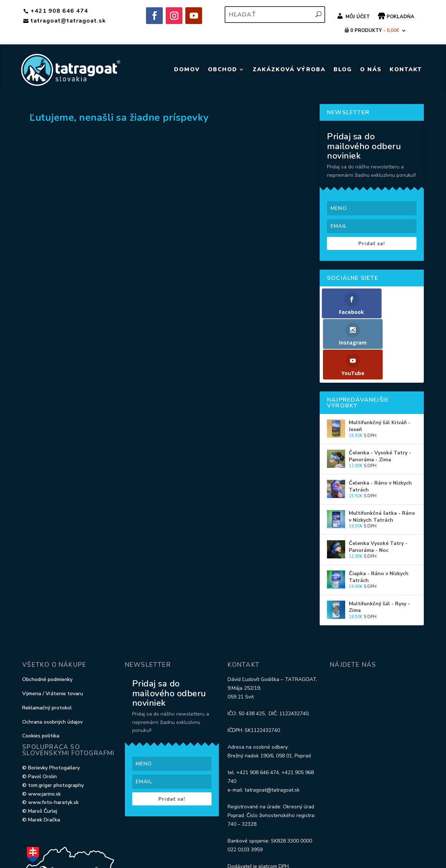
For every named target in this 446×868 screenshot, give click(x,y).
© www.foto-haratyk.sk (50, 746)
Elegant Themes (61, 847)
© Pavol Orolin (40, 720)
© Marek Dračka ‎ (42, 764)
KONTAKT (406, 69)
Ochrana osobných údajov (52, 666)
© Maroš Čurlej (40, 755)
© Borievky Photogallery (51, 712)
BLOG (343, 69)
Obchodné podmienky (47, 623)
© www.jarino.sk (42, 738)
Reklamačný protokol (47, 651)
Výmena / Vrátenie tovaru (53, 638)
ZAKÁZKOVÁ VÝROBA (289, 69)
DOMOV (187, 69)
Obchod (223, 69)
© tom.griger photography (53, 729)
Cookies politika (41, 680)
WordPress (145, 847)
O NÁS (371, 69)
